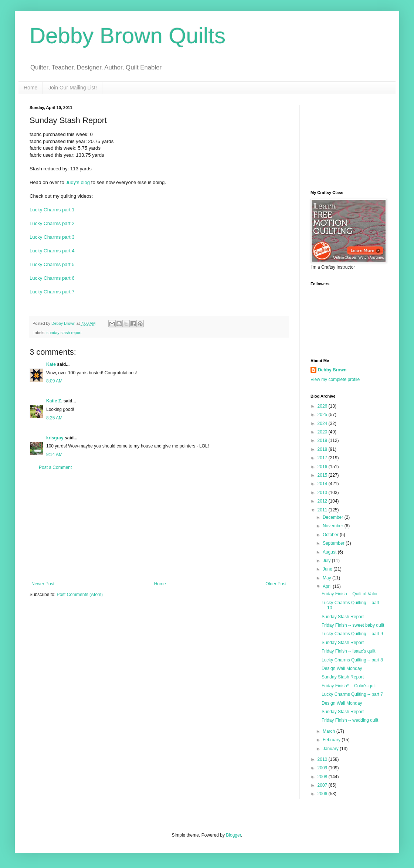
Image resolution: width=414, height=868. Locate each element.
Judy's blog (78, 182)
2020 (323, 432)
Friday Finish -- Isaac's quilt (349, 651)
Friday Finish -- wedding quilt (350, 720)
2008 (323, 777)
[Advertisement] (159, 526)
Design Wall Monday (342, 668)
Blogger (233, 835)
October (331, 535)
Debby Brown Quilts (128, 36)
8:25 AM (54, 418)
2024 (323, 423)
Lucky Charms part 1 (52, 210)
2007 (323, 785)
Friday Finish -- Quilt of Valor (350, 594)
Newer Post (43, 584)
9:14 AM (54, 455)
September (334, 543)
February (332, 740)
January (331, 749)
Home (30, 88)
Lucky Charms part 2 (52, 223)
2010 (323, 759)
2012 (323, 501)
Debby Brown (332, 370)
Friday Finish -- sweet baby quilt (353, 625)
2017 (323, 458)
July (327, 561)
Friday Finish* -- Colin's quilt (349, 686)
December (334, 517)
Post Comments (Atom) (80, 595)
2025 (323, 415)
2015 (323, 475)
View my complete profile (335, 379)
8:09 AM (54, 381)
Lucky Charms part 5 (52, 264)
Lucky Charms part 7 (52, 292)
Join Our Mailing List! (73, 88)
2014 (323, 484)
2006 (323, 794)
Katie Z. (54, 401)
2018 (323, 449)
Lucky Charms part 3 (52, 237)
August (330, 552)
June (328, 569)
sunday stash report (64, 333)
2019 (323, 440)
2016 (323, 467)
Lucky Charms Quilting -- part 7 (352, 694)
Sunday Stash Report (343, 617)
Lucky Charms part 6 (52, 278)
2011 (323, 510)
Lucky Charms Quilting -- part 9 (352, 634)
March (330, 731)
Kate (51, 364)
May (328, 578)
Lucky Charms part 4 (52, 251)
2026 (323, 406)
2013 (323, 493)
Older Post (276, 584)
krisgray (55, 438)
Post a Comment (55, 467)
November (334, 526)
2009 (323, 768)
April (328, 586)
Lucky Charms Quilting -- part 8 (352, 660)
